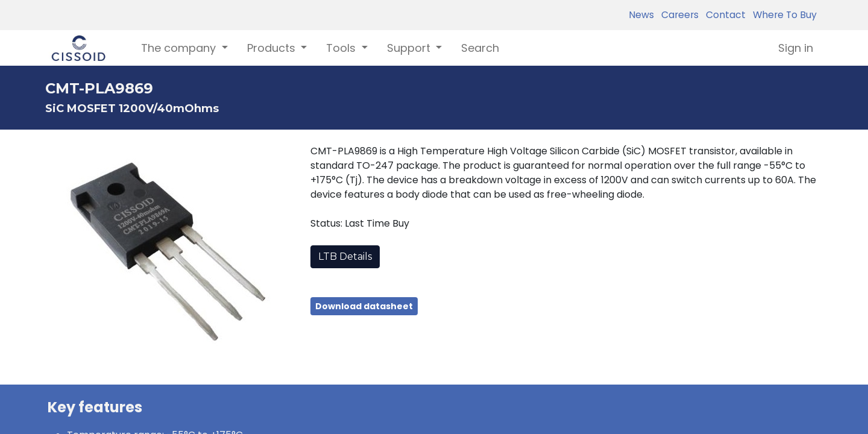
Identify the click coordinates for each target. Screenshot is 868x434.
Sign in (796, 48)
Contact (723, 15)
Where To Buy (782, 15)
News (641, 15)
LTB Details (345, 256)
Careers (678, 15)
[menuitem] (480, 48)
